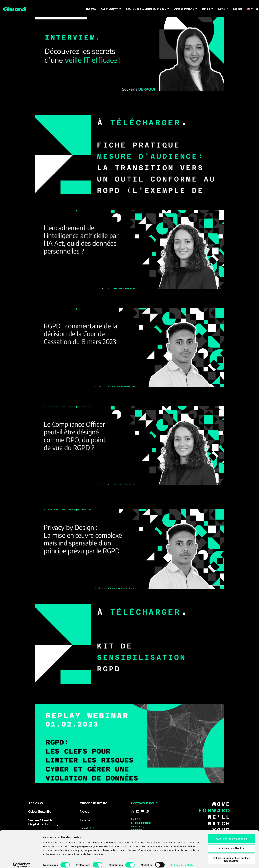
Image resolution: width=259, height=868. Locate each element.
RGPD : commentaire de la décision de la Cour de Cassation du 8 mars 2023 (110, 302)
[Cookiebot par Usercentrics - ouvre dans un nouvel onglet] (21, 862)
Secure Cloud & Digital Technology (43, 822)
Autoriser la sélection (231, 845)
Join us (85, 820)
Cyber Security (40, 811)
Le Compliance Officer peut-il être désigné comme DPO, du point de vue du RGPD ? (118, 400)
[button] (111, 9)
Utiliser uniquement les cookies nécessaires (231, 856)
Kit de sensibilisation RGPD (63, 598)
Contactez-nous (144, 803)
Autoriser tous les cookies (231, 835)
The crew (36, 803)
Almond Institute (93, 803)
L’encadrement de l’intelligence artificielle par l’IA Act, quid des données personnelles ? (123, 204)
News (84, 811)
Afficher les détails (182, 861)
